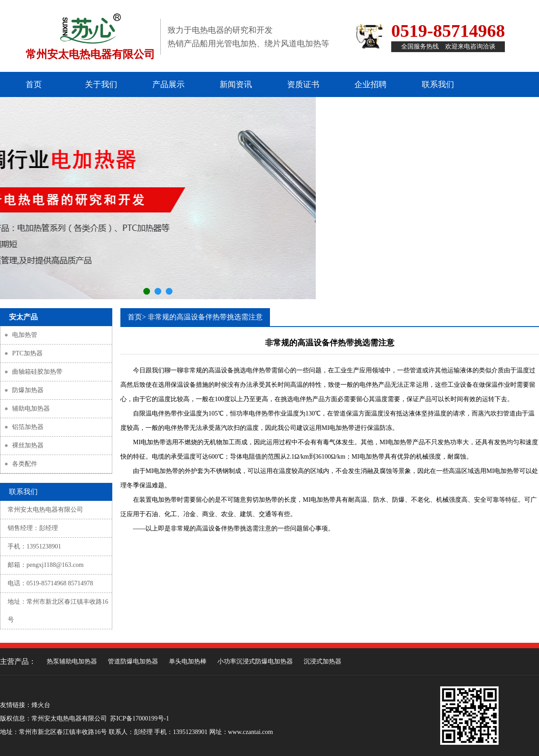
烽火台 (41, 705)
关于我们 (101, 84)
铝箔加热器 (28, 427)
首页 (34, 84)
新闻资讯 (236, 84)
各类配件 (25, 464)
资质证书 (303, 84)
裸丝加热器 (28, 445)
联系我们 (438, 84)
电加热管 (25, 335)
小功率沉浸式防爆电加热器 (255, 661)
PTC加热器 (27, 353)
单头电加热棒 (188, 661)
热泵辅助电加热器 (72, 661)
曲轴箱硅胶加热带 (37, 372)
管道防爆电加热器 (133, 661)
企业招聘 (371, 84)
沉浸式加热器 (323, 661)
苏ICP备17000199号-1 (139, 718)
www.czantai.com (251, 732)
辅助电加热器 (31, 409)
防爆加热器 (28, 390)
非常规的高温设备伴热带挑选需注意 (205, 317)
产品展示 (168, 84)
